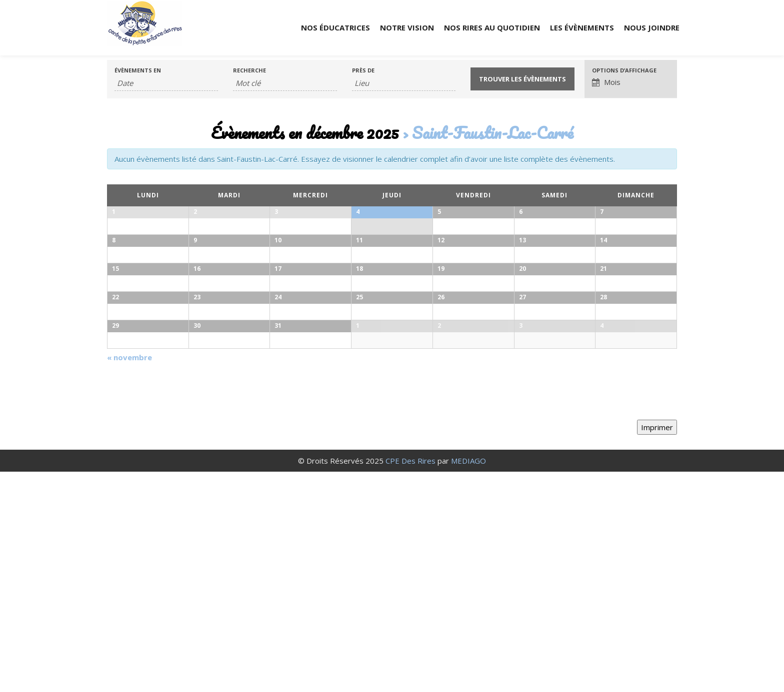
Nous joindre (652, 27)
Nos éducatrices (335, 27)
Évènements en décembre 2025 (305, 133)
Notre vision (407, 27)
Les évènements (582, 27)
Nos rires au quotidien (492, 27)
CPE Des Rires (410, 681)
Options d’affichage (624, 70)
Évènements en (138, 70)
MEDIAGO (468, 681)
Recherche (249, 70)
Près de (363, 70)
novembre (129, 577)
